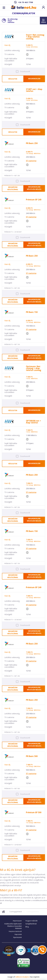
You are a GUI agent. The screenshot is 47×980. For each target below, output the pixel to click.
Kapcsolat (18, 934)
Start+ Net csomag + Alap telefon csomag (35, 37)
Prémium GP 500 (34, 813)
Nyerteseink (17, 937)
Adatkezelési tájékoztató (13, 924)
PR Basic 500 (32, 756)
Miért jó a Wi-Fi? (11, 890)
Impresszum (17, 921)
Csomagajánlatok (16, 912)
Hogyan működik (31, 921)
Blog (27, 927)
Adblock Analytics (22, 977)
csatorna (31, 161)
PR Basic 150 (32, 312)
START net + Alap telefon (34, 90)
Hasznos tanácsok (15, 931)
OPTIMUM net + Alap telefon (33, 422)
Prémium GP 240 (34, 200)
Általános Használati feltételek (14, 927)
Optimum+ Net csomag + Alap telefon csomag (34, 368)
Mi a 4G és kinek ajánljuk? (18, 870)
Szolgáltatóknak (31, 924)
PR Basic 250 (32, 143)
